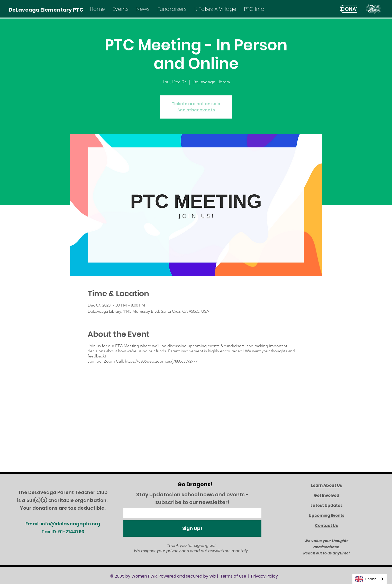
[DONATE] (352, 9)
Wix (213, 576)
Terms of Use (233, 576)
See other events (196, 110)
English (366, 579)
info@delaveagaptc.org (70, 524)
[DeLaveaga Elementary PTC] (46, 10)
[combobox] (370, 579)
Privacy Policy (265, 576)
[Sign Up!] (192, 528)
